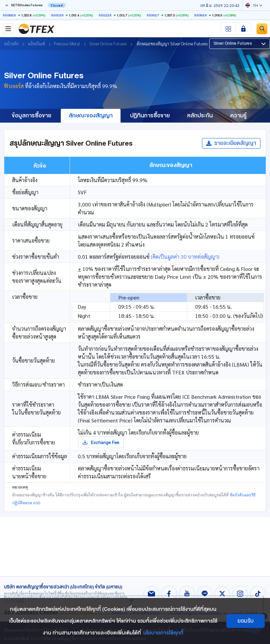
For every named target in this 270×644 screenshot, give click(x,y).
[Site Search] (262, 29)
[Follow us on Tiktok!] (258, 594)
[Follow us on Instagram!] (240, 594)
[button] (240, 44)
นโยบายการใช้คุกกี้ (163, 633)
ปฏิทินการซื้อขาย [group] (150, 116)
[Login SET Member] (243, 29)
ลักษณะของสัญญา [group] (91, 116)
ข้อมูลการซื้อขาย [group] (32, 116)
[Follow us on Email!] (151, 594)
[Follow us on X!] (222, 594)
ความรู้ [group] (238, 116)
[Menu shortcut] (228, 29)
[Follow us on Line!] (205, 594)
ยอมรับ (246, 621)
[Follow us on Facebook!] (169, 594)
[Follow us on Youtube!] (187, 594)
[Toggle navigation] (8, 29)
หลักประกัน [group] (200, 116)
